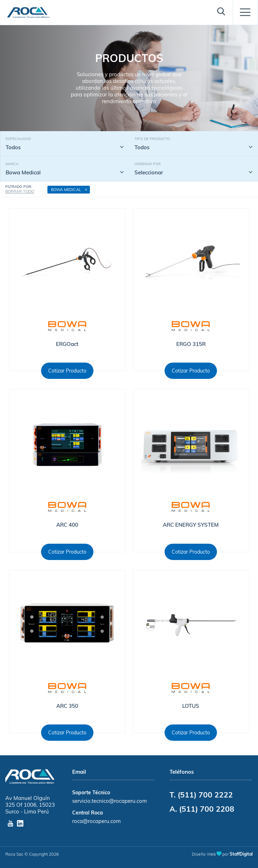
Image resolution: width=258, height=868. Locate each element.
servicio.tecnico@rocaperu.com (110, 801)
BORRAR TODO (20, 191)
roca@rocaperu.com (96, 821)
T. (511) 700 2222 (201, 795)
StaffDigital (241, 854)
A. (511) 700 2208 (202, 809)
